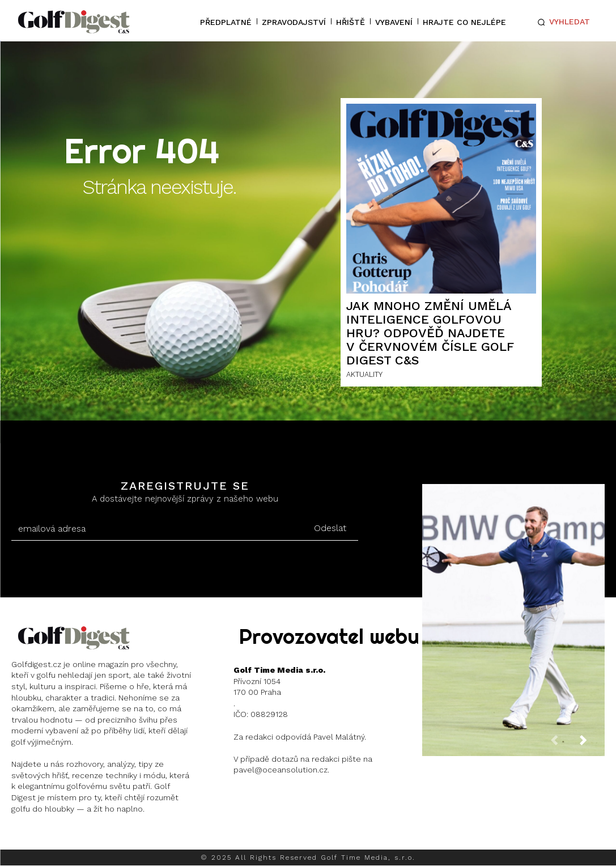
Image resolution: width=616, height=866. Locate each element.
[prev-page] (563, 743)
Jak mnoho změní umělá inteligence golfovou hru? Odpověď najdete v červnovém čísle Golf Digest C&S (430, 333)
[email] (156, 529)
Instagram (54, 837)
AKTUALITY (364, 374)
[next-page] (592, 743)
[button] (562, 22)
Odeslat (330, 528)
